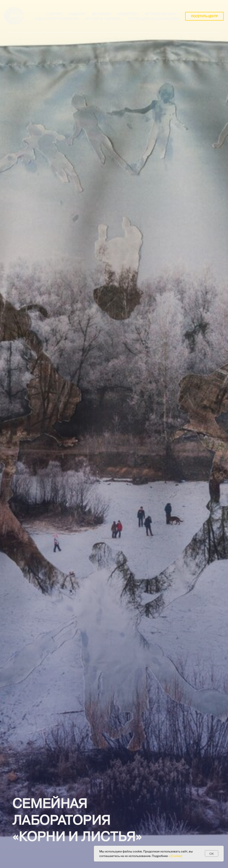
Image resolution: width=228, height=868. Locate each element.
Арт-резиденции (161, 14)
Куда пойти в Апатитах (57, 19)
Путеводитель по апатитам (154, 19)
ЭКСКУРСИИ (128, 14)
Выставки (102, 14)
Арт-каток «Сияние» (103, 19)
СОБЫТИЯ (77, 14)
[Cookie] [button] (176, 856)
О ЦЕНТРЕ (53, 14)
